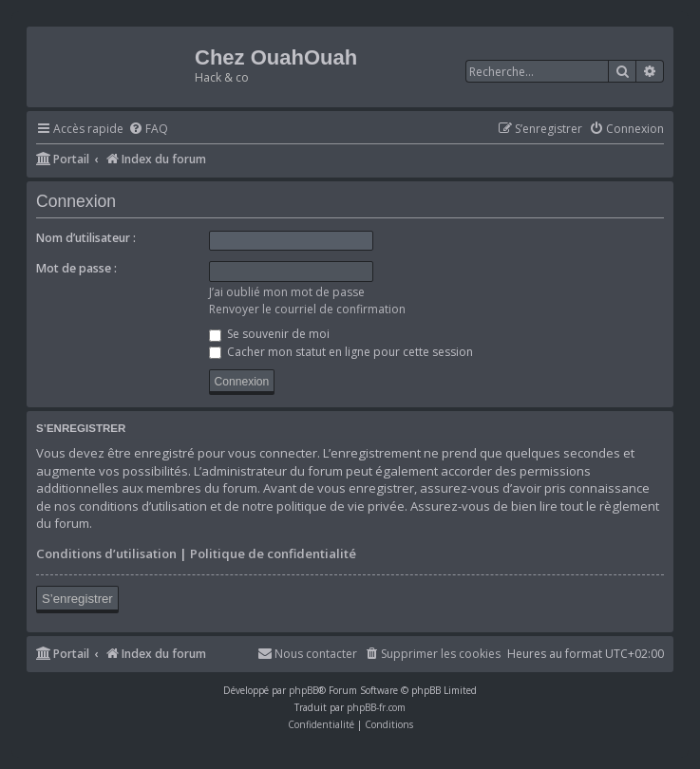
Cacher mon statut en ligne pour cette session (341, 352)
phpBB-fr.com (376, 707)
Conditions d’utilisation (106, 553)
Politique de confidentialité (273, 553)
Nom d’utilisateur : (86, 238)
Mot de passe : (76, 268)
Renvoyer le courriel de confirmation (307, 309)
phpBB (303, 690)
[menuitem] (148, 130)
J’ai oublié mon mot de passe (287, 292)
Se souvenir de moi (269, 334)
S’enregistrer (77, 599)
